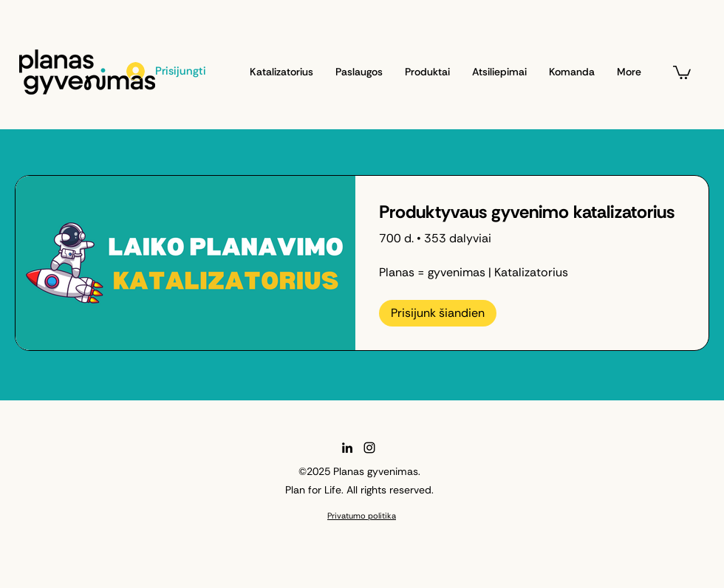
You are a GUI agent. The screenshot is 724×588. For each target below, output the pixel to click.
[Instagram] (369, 448)
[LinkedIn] (347, 448)
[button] (682, 72)
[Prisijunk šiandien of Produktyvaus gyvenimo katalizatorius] (438, 313)
